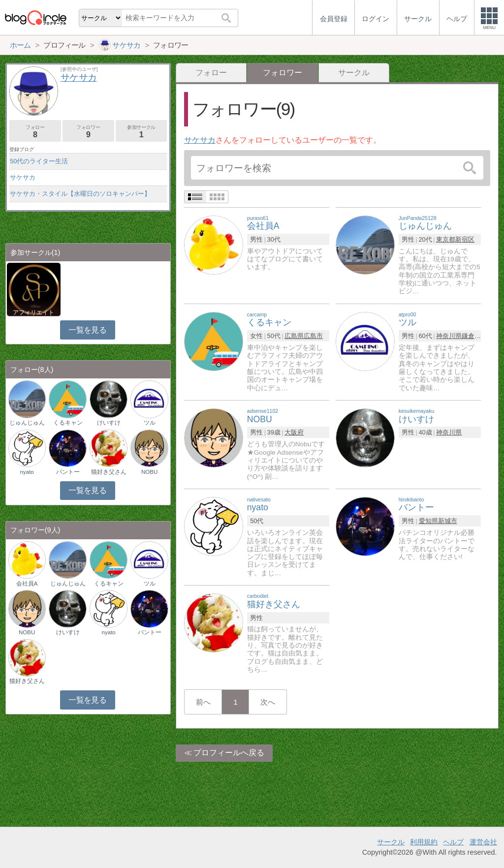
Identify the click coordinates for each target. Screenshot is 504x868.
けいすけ (109, 423)
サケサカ (200, 140)
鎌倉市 (471, 336)
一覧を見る (87, 330)
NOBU (149, 472)
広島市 (313, 336)
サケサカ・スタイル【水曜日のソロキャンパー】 (80, 194)
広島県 (294, 336)
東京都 (446, 239)
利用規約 (424, 842)
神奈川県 (449, 336)
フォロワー (88, 132)
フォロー (211, 73)
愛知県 (428, 521)
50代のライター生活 (39, 161)
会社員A (27, 584)
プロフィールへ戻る (229, 753)
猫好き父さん (109, 472)
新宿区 (465, 239)
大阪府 (294, 432)
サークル (354, 73)
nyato (27, 472)
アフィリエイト (33, 312)
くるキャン (68, 423)
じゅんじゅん (27, 423)
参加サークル (142, 132)
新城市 (448, 521)
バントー (68, 472)
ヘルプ (453, 842)
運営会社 (483, 842)
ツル (150, 423)
